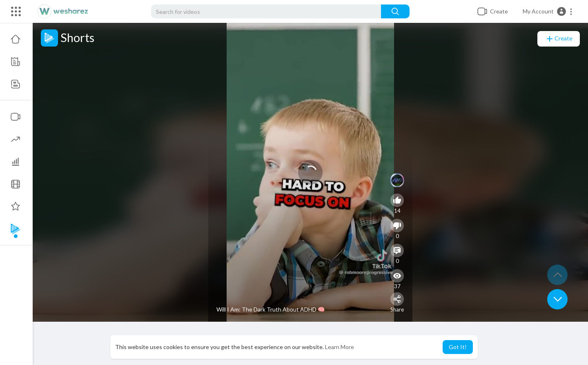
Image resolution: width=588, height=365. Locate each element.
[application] (310, 172)
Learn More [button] (340, 347)
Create (559, 39)
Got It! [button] (458, 347)
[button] (548, 11)
